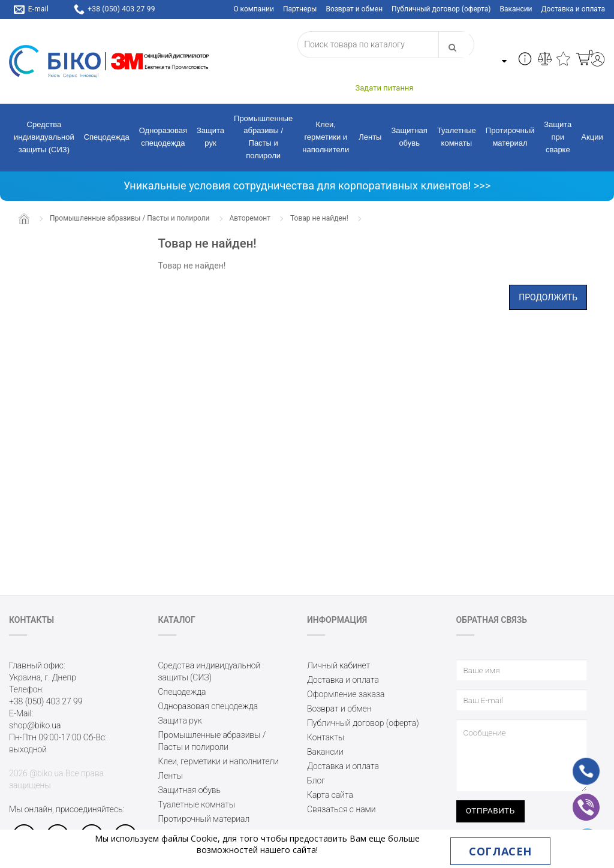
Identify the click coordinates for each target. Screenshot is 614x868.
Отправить (490, 810)
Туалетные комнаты (457, 137)
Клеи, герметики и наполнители (326, 137)
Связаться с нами (341, 809)
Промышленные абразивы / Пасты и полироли (263, 137)
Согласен (500, 851)
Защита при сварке (558, 137)
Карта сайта (330, 795)
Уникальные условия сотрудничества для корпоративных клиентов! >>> (307, 186)
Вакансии (516, 9)
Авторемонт (250, 218)
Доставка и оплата (573, 9)
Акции (592, 137)
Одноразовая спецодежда (163, 137)
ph (576, 764)
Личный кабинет (338, 665)
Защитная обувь (409, 137)
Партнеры (300, 9)
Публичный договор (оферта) (441, 9)
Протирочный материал (510, 137)
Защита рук (210, 137)
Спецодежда (107, 137)
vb (577, 799)
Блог (316, 780)
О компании (254, 9)
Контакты (326, 737)
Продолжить (548, 297)
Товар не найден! (319, 218)
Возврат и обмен (354, 9)
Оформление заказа (346, 694)
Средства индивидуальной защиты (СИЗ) (44, 137)
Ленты (370, 137)
